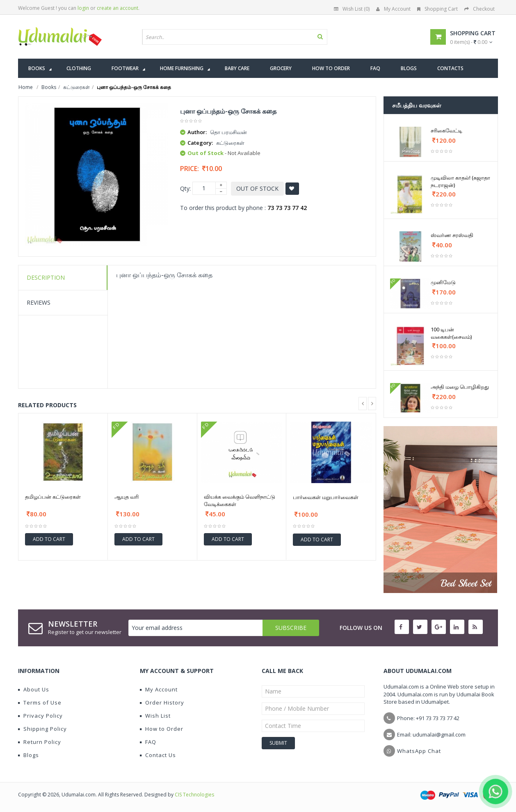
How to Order (162, 729)
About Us (34, 689)
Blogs (29, 755)
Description (46, 277)
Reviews (39, 302)
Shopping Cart (437, 9)
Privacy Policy (40, 716)
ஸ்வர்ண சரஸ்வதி (452, 235)
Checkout (479, 9)
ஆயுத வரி (127, 497)
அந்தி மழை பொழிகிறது (460, 387)
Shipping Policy (42, 729)
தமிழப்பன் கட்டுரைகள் (53, 497)
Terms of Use (40, 703)
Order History (162, 703)
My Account (393, 9)
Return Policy (40, 742)
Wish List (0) (352, 9)
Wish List (155, 716)
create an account (118, 8)
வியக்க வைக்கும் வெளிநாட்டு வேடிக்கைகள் (240, 500)
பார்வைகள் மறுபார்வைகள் (326, 497)
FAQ (148, 742)
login (83, 8)
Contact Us (158, 755)
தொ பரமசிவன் (228, 132)
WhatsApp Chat (419, 751)
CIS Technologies (194, 795)
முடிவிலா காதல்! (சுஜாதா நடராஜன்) (460, 181)
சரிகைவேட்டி (446, 130)
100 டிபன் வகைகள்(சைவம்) (451, 333)
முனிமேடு (443, 282)
